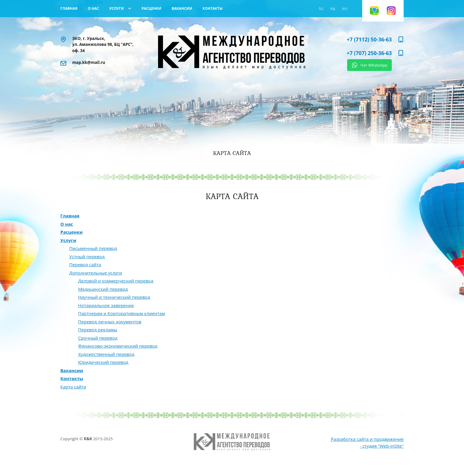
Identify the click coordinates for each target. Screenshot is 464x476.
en (345, 8)
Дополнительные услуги (96, 273)
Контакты (72, 378)
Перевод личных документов (110, 322)
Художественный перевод (106, 354)
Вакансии (72, 370)
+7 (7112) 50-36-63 (369, 39)
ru (333, 8)
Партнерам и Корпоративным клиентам (122, 313)
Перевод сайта (85, 264)
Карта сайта (73, 387)
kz (321, 8)
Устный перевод (87, 256)
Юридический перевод (103, 362)
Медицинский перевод (103, 289)
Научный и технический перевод (114, 297)
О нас (67, 224)
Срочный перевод (98, 338)
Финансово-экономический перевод (118, 346)
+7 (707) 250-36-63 (369, 53)
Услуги (68, 240)
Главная (70, 216)
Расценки (71, 232)
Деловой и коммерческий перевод (116, 281)
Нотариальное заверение (106, 305)
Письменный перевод (93, 248)
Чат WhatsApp (374, 65)
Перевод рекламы (98, 330)
